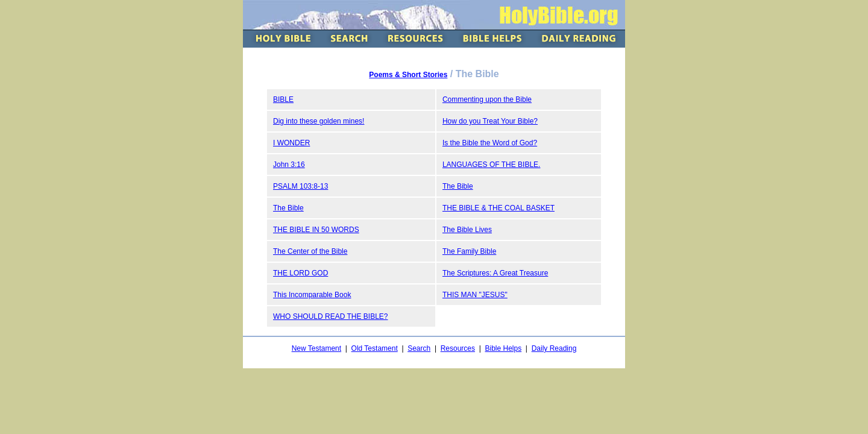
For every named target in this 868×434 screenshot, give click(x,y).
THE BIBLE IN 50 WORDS (316, 230)
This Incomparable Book (312, 295)
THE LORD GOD (300, 273)
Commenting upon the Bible (487, 99)
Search (419, 348)
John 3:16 (289, 165)
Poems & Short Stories (408, 75)
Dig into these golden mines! (319, 121)
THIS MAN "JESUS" (475, 295)
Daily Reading (554, 348)
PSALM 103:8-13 (300, 186)
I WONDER (291, 143)
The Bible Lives (467, 230)
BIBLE (283, 99)
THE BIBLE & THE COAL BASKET (498, 208)
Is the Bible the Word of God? (490, 143)
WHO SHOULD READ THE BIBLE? (331, 316)
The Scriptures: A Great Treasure (495, 273)
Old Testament (375, 348)
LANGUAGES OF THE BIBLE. (492, 165)
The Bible (458, 186)
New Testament (316, 348)
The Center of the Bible (310, 251)
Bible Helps (503, 348)
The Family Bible (469, 251)
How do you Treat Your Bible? (490, 121)
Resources (458, 348)
